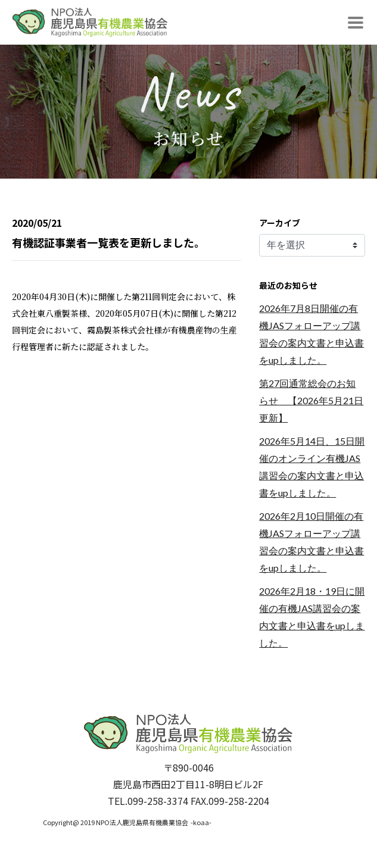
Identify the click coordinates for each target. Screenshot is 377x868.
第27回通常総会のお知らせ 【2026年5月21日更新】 (311, 400)
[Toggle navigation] (356, 23)
